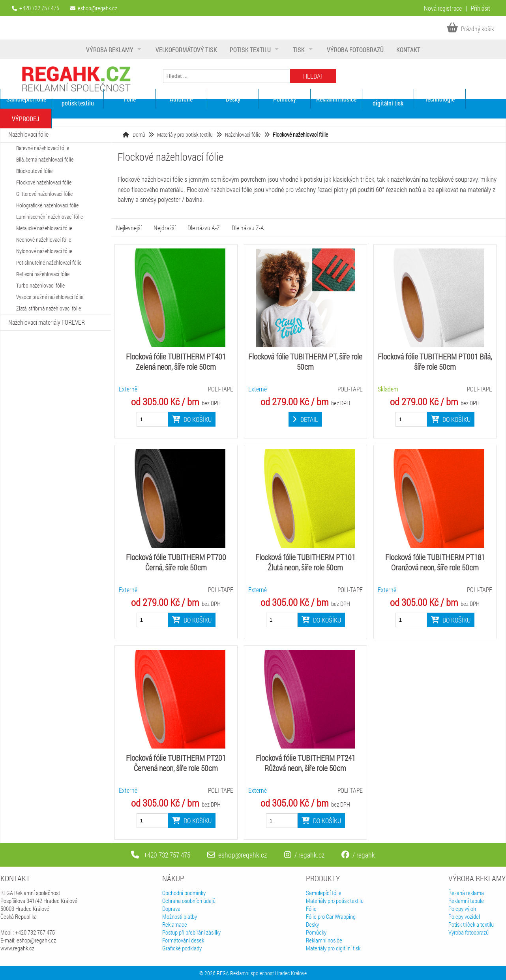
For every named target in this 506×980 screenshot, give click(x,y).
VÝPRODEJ (26, 119)
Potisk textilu (250, 50)
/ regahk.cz (304, 855)
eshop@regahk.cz (97, 8)
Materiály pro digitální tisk (388, 99)
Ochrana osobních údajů (189, 901)
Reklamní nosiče (336, 99)
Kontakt (408, 50)
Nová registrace (443, 8)
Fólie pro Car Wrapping (331, 916)
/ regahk (358, 855)
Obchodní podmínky (184, 893)
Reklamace (175, 924)
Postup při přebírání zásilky (191, 932)
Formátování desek (183, 940)
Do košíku (192, 419)
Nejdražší (165, 228)
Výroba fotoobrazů (355, 50)
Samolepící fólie (26, 99)
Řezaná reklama (466, 893)
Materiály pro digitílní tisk (333, 948)
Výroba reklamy (110, 50)
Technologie (440, 99)
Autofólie (181, 99)
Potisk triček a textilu (471, 924)
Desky (233, 99)
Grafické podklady (182, 948)
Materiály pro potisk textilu (78, 99)
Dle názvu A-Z (204, 228)
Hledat (313, 76)
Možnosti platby (180, 916)
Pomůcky (285, 99)
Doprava (171, 909)
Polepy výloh (462, 909)
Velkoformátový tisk (186, 50)
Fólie (130, 99)
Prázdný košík (470, 29)
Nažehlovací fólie (243, 134)
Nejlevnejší (129, 228)
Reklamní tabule (466, 901)
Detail (305, 419)
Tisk (299, 50)
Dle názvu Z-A (248, 228)
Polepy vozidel (464, 916)
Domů (139, 134)
